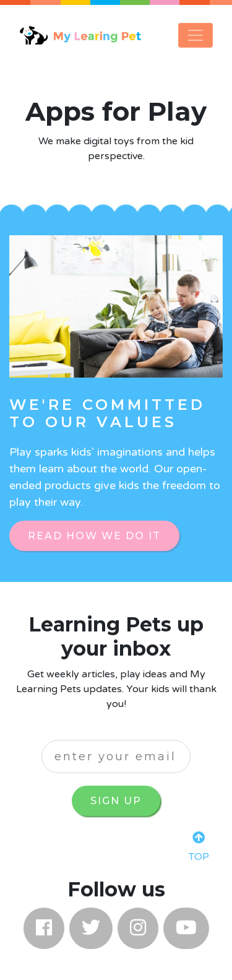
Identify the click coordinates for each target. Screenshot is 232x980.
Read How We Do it (94, 536)
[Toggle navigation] (195, 35)
